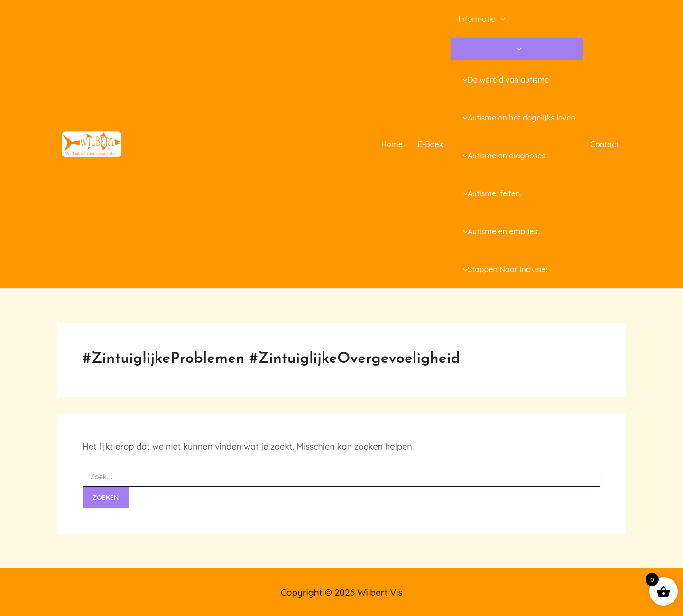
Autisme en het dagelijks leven (517, 118)
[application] (500, 19)
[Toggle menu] (517, 49)
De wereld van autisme (503, 80)
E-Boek (431, 144)
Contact (605, 144)
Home (392, 144)
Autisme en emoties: (498, 231)
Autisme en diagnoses (502, 156)
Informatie (481, 19)
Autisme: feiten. (490, 193)
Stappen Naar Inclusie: (503, 269)
